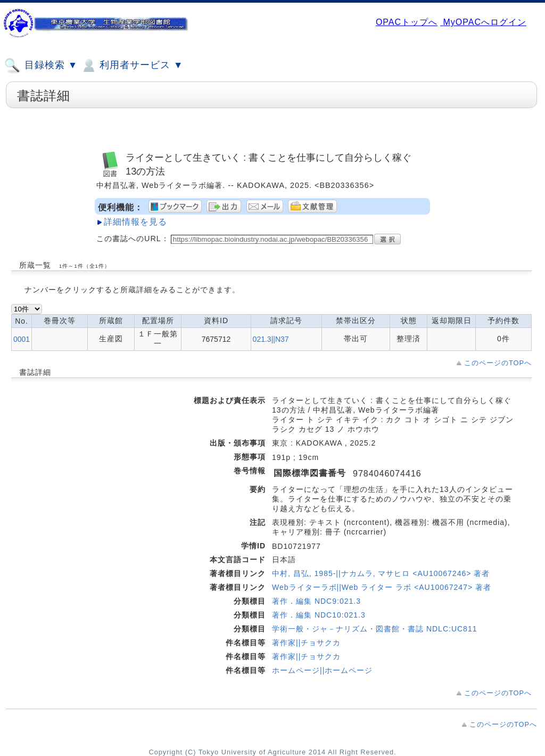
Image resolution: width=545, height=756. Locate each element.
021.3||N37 (271, 339)
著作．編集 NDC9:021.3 (316, 601)
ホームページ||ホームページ (322, 670)
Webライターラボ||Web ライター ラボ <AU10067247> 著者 (382, 587)
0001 (22, 339)
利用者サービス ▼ (132, 65)
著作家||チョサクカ (306, 643)
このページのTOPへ (498, 363)
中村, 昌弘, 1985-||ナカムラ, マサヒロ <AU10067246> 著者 (381, 573)
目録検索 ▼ (41, 65)
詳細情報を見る (135, 222)
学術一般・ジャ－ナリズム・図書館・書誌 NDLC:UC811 (374, 629)
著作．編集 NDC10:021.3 (319, 615)
